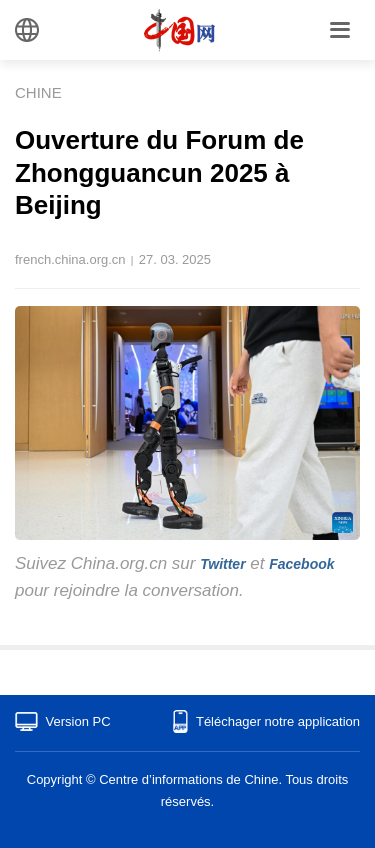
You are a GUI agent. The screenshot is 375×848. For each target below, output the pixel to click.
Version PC (78, 721)
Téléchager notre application (278, 721)
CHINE (38, 92)
